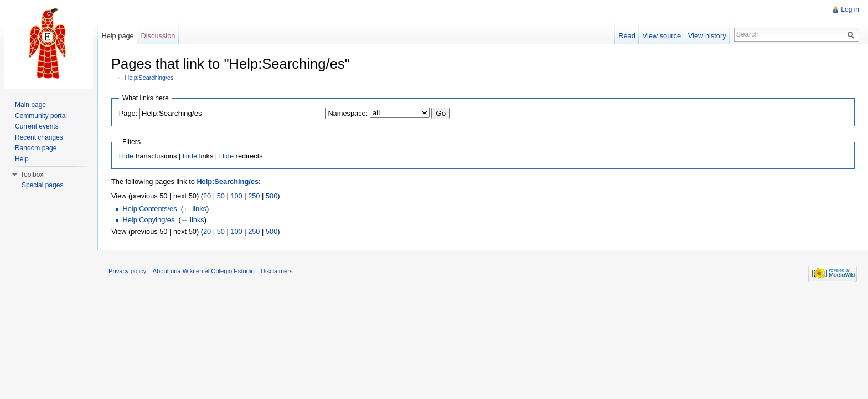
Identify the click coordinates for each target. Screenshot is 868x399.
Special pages (42, 185)
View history (707, 36)
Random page (36, 148)
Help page (117, 36)
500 (272, 196)
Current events (37, 126)
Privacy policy (127, 271)
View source (662, 36)
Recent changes (39, 137)
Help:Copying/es (148, 220)
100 (236, 196)
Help (22, 159)
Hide (126, 156)
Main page (30, 105)
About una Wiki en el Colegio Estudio (204, 271)
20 (207, 196)
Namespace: (348, 113)
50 (221, 196)
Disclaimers (277, 271)
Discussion (158, 36)
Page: (128, 113)
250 (254, 196)
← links (195, 209)
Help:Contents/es (149, 209)
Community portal (41, 116)
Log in (850, 9)
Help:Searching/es (149, 78)
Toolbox (32, 175)
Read (627, 36)
